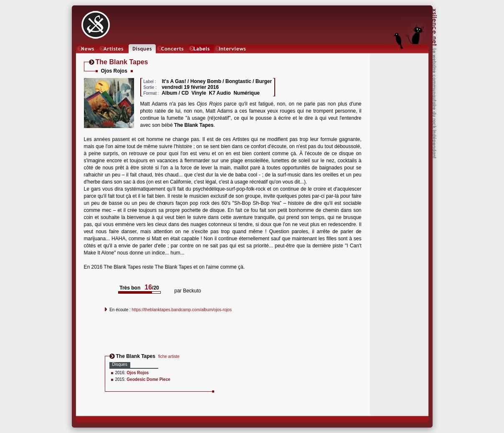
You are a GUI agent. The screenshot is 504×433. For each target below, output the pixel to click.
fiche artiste (169, 356)
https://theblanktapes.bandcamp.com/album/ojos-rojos (182, 310)
